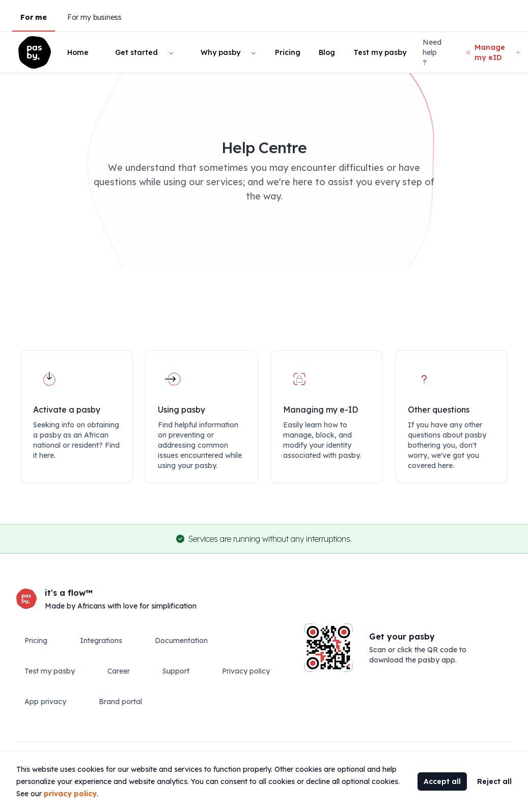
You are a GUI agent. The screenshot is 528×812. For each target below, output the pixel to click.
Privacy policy (246, 671)
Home (78, 52)
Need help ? (432, 52)
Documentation (181, 641)
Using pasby (182, 410)
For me (34, 17)
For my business (94, 17)
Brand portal (120, 702)
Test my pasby (380, 52)
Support (176, 671)
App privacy (45, 702)
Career (119, 671)
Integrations (101, 641)
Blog (327, 52)
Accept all (442, 781)
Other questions (439, 410)
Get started (136, 52)
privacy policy (70, 794)
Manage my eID (493, 52)
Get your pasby (402, 636)
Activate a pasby (67, 410)
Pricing (288, 52)
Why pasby (220, 52)
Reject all (494, 781)
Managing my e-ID (321, 410)
